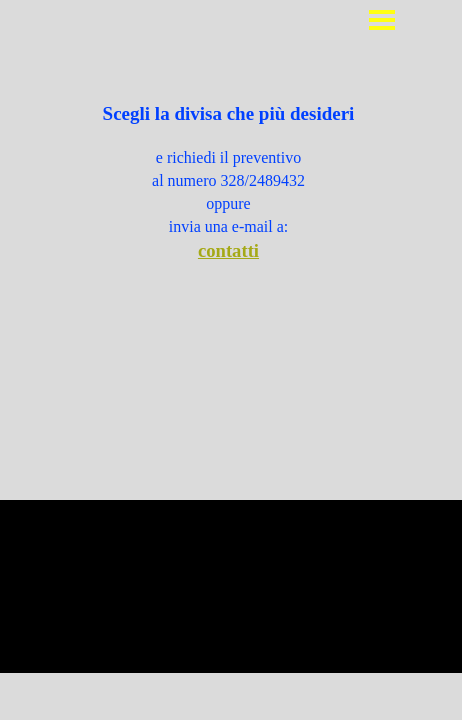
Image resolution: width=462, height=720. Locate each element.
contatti (228, 250)
